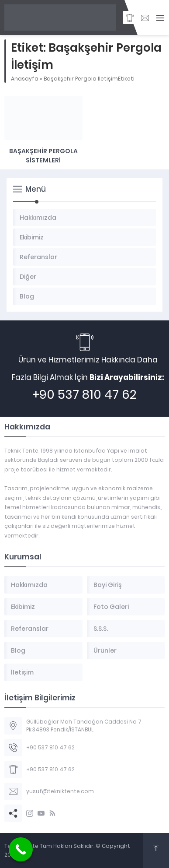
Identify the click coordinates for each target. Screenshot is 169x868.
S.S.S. (101, 629)
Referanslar (30, 629)
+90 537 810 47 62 (84, 395)
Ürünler (105, 650)
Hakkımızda (29, 585)
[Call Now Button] (21, 849)
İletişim (22, 672)
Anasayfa (25, 79)
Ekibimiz (23, 607)
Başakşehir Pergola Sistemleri (43, 156)
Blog (18, 650)
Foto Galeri (111, 607)
